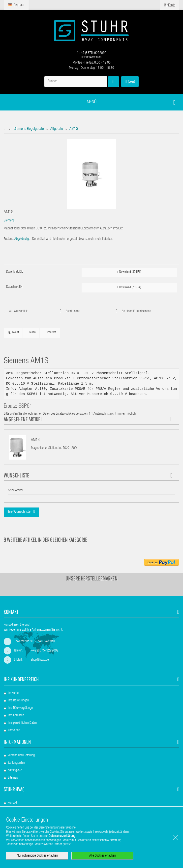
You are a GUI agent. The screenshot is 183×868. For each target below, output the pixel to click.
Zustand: (9, 239)
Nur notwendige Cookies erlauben (37, 856)
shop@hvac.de (91, 57)
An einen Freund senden (136, 311)
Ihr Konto (13, 693)
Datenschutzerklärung (62, 836)
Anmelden (14, 730)
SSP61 (25, 407)
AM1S (35, 440)
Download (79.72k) (129, 287)
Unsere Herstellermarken (92, 578)
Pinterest (50, 332)
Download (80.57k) (129, 272)
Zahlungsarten (16, 763)
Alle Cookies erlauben (103, 856)
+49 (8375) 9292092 (91, 53)
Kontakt (12, 803)
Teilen (31, 332)
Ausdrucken (73, 311)
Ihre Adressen (16, 716)
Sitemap (13, 778)
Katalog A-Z (15, 770)
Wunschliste (16, 475)
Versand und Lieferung (21, 756)
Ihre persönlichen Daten (22, 723)
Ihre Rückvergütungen (21, 708)
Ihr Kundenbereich (21, 679)
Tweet (13, 332)
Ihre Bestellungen (18, 701)
